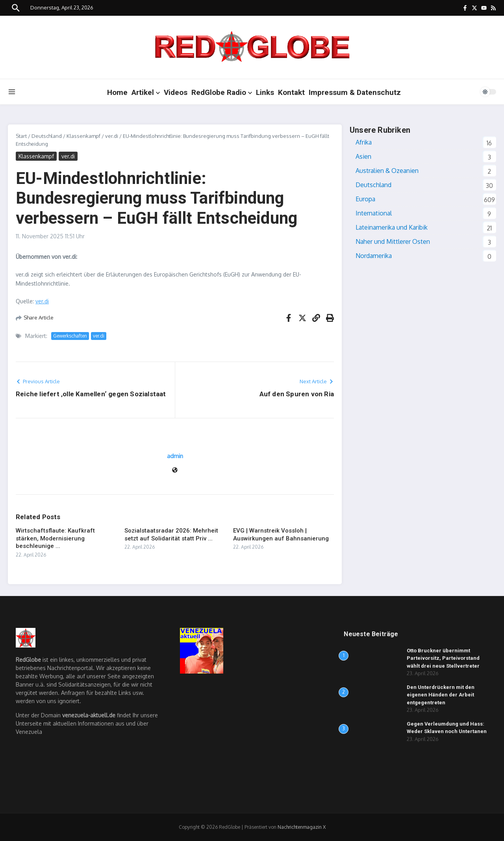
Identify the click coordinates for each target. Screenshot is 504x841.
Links (265, 92)
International (374, 213)
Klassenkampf (83, 136)
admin (175, 456)
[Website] (175, 471)
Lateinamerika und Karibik (392, 227)
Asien (363, 156)
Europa (365, 199)
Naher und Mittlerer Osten (393, 241)
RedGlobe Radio (222, 92)
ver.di (112, 136)
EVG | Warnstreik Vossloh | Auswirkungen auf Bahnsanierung (281, 535)
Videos (176, 92)
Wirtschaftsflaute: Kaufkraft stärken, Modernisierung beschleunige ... (55, 538)
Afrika (364, 142)
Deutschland (47, 136)
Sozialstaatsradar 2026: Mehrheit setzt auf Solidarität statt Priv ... (171, 535)
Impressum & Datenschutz (355, 92)
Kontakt (291, 92)
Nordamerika (374, 256)
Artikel (146, 92)
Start (21, 136)
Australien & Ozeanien (387, 171)
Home (117, 92)
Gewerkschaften (70, 336)
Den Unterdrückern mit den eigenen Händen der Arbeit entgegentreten (441, 695)
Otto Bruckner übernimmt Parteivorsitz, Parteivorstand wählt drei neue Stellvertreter (443, 658)
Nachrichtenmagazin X (302, 827)
